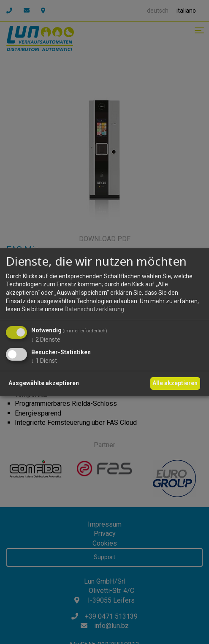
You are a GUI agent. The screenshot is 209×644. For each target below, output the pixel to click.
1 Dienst (44, 361)
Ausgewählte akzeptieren (44, 383)
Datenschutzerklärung (94, 309)
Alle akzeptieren (175, 383)
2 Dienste (46, 340)
